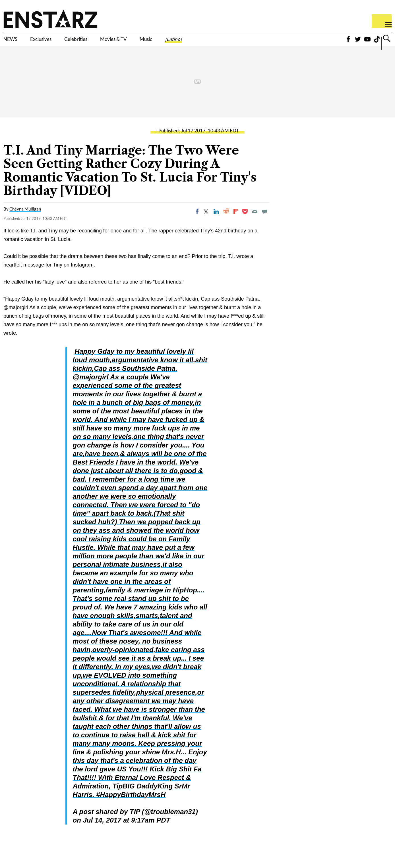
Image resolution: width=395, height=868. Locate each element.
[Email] (255, 219)
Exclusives (53, 42)
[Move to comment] (265, 219)
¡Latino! (226, 42)
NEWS (14, 42)
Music (191, 42)
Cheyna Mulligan (25, 217)
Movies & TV (149, 42)
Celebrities (99, 42)
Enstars (50, 19)
